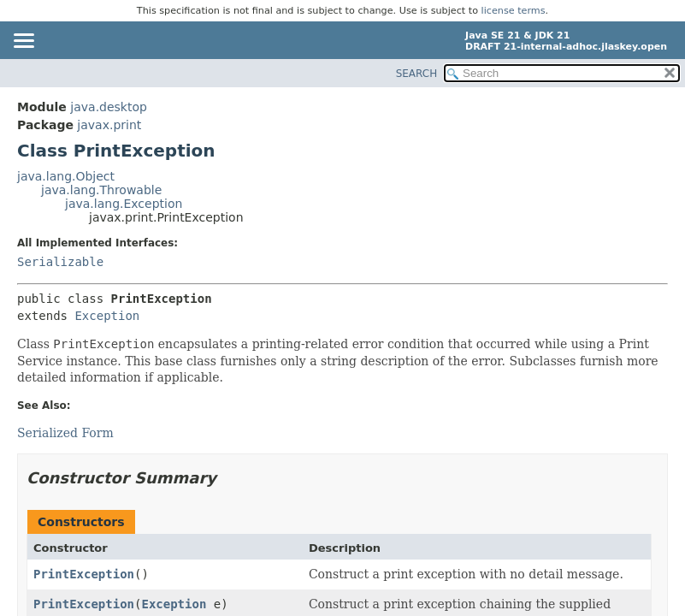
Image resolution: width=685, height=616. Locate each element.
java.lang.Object (66, 176)
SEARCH (417, 74)
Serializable (60, 262)
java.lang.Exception (124, 204)
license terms (514, 11)
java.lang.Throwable (101, 190)
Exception (107, 316)
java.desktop (109, 107)
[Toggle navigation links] (23, 42)
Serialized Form (65, 433)
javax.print (109, 125)
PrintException (84, 574)
